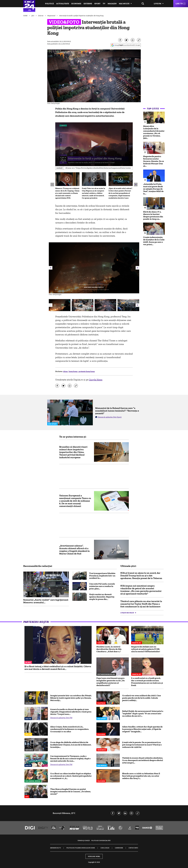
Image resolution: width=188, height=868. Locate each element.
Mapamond (51, 16)
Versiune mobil (94, 856)
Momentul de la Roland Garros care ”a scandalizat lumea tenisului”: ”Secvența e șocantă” (117, 411)
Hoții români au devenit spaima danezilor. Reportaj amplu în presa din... (102, 597)
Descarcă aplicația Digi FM (61, 718)
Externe (88, 4)
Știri (33, 16)
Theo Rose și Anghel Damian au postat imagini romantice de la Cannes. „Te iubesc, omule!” (71, 791)
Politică (49, 4)
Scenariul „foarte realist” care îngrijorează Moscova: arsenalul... (46, 601)
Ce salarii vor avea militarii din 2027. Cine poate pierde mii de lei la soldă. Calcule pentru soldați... (142, 698)
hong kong (73, 371)
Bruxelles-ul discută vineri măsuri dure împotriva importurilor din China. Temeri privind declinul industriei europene (73, 452)
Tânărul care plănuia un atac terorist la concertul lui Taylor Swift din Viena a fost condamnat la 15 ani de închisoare (141, 604)
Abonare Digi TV (55, 848)
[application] (94, 144)
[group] (60, 305)
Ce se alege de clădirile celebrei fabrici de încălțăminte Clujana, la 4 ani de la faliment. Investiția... (71, 745)
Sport (97, 4)
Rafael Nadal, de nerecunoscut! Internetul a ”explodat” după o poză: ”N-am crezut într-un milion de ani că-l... (143, 713)
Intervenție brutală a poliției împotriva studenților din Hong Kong (81, 16)
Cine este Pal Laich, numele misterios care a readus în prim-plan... (102, 586)
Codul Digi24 (105, 848)
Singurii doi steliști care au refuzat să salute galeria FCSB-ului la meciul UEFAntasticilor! (146, 649)
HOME (26, 16)
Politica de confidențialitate (101, 840)
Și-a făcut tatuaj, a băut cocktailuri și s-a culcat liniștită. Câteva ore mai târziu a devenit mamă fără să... (58, 668)
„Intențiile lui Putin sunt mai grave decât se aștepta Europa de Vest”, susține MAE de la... (153, 189)
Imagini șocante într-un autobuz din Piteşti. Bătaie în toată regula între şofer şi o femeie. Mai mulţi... (71, 698)
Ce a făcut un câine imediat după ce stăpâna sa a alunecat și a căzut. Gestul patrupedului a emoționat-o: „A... (71, 776)
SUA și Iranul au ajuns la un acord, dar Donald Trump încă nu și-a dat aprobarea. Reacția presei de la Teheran (141, 576)
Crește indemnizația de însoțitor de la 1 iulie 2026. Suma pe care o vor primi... (154, 241)
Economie (76, 4)
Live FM (157, 4)
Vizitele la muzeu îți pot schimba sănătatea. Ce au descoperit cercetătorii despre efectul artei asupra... (143, 760)
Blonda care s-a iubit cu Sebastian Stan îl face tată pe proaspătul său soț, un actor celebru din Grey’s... (141, 776)
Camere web (119, 848)
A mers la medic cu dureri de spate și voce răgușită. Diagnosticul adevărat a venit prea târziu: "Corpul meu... (71, 712)
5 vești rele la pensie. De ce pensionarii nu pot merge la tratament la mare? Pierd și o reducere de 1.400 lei (142, 745)
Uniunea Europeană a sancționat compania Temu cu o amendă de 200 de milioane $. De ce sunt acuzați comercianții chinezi (75, 501)
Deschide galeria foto (93, 287)
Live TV (179, 4)
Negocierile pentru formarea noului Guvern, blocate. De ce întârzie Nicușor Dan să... (154, 161)
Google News (96, 380)
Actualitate (63, 4)
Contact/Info (133, 848)
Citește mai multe (127, 613)
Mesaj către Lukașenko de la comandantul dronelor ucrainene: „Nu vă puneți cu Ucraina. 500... (154, 132)
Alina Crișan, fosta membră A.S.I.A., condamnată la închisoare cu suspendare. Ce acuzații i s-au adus (70, 729)
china (66, 371)
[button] (94, 144)
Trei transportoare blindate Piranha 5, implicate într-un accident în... (102, 576)
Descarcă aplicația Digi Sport (110, 417)
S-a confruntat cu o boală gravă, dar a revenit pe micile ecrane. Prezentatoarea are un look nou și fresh (147, 682)
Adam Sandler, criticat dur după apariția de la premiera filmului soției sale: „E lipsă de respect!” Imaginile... (142, 729)
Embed (59, 168)
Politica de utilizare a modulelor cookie (81, 848)
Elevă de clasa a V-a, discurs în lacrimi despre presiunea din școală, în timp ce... (153, 215)
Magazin (112, 4)
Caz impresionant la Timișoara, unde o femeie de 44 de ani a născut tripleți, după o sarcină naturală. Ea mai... (70, 758)
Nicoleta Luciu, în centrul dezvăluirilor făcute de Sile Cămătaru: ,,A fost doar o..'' (109, 649)
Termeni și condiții (84, 840)
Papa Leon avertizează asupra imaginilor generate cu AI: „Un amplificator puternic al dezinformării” (111, 682)
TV (104, 4)
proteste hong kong (87, 371)
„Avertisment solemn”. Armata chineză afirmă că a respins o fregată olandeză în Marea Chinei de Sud (74, 550)
